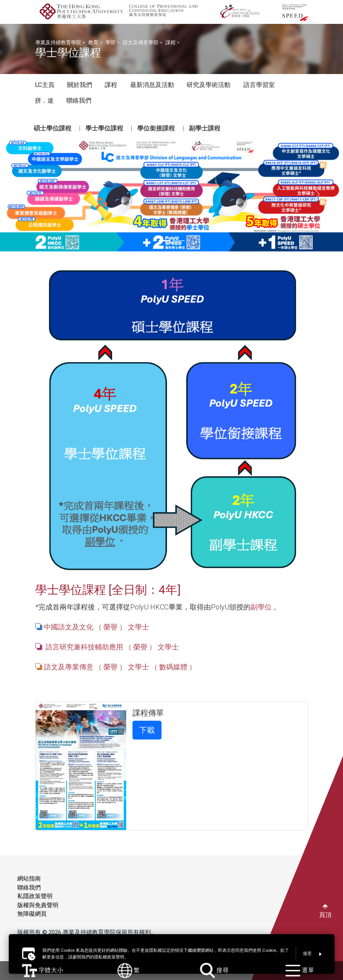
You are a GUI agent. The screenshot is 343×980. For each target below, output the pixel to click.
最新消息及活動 (152, 85)
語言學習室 (259, 85)
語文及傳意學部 (141, 42)
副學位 (261, 607)
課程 (171, 42)
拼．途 (44, 100)
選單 (300, 971)
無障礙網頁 (32, 914)
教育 (93, 42)
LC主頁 (45, 85)
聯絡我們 (79, 100)
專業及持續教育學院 (58, 42)
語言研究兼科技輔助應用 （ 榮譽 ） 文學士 (111, 647)
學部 (111, 42)
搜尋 (214, 970)
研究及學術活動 (209, 85)
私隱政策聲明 (35, 896)
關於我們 (80, 85)
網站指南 (29, 879)
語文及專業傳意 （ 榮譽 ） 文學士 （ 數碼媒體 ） (119, 667)
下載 (147, 730)
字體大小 (43, 971)
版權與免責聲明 (38, 905)
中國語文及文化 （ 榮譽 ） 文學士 (96, 627)
